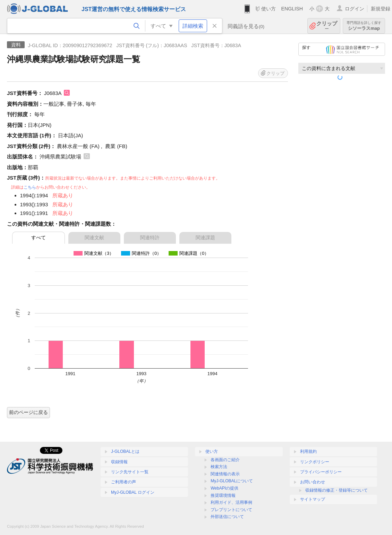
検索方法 (219, 467)
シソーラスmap (364, 26)
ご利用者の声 (123, 482)
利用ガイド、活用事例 (231, 502)
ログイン (355, 9)
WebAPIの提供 (224, 488)
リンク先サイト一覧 (130, 472)
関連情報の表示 (225, 474)
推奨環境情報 (223, 495)
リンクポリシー (315, 462)
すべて (39, 238)
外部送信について (227, 517)
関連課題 (205, 238)
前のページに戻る (28, 412)
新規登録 (381, 9)
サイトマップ (313, 499)
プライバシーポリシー (321, 472)
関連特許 (150, 238)
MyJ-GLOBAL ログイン (133, 492)
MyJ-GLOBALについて (232, 481)
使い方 (269, 9)
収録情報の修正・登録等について (336, 490)
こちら (30, 187)
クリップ (327, 26)
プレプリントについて (231, 510)
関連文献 (94, 238)
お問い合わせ (313, 482)
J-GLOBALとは (125, 451)
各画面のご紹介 (225, 460)
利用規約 (308, 451)
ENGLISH (292, 9)
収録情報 (119, 462)
